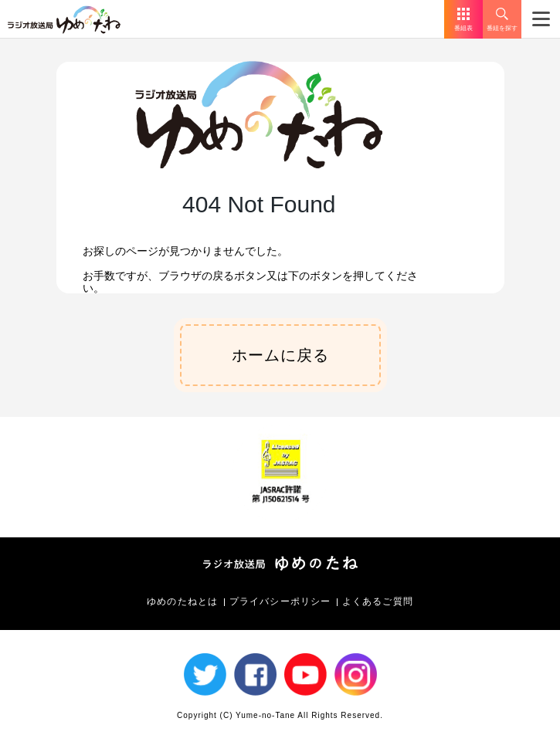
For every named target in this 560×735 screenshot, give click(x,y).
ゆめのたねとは (182, 601)
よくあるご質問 (378, 601)
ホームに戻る (280, 355)
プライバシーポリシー (280, 601)
